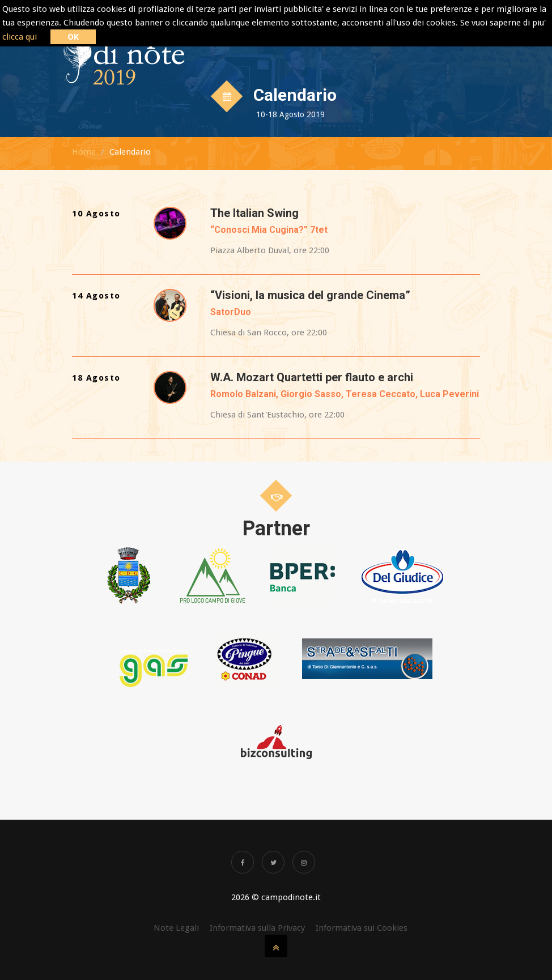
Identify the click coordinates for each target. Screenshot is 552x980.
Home (84, 152)
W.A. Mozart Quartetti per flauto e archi (312, 377)
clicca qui (20, 37)
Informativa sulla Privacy (257, 928)
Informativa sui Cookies (362, 928)
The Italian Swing (254, 213)
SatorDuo (231, 312)
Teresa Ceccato (381, 394)
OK (73, 37)
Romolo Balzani (243, 394)
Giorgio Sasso (311, 394)
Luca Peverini (449, 394)
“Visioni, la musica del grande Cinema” (310, 295)
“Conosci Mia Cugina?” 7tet (269, 230)
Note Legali (176, 928)
